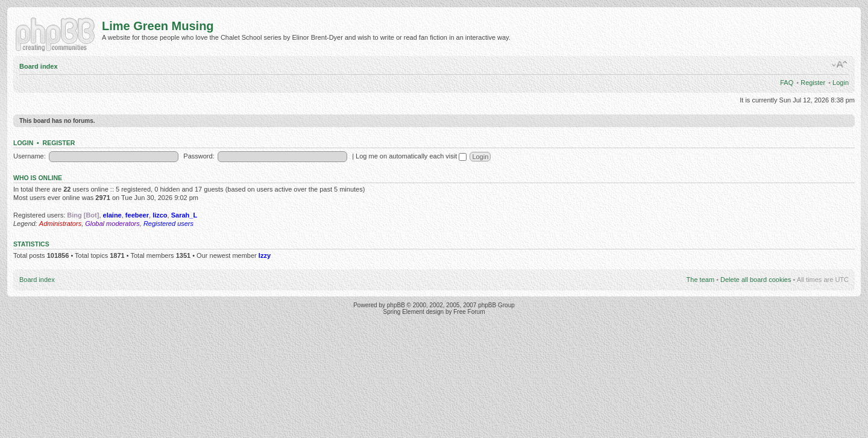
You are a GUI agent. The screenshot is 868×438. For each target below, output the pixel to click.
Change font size (840, 64)
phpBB (396, 305)
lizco (160, 215)
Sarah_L (184, 215)
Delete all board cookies (756, 280)
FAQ (787, 83)
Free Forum (469, 312)
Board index (39, 66)
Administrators (60, 224)
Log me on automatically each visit (411, 156)
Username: (30, 156)
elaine (112, 215)
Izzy (265, 255)
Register (813, 83)
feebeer (137, 215)
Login (841, 83)
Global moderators (112, 224)
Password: (199, 156)
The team (700, 280)
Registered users (168, 224)
